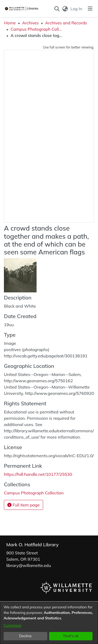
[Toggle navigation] (90, 9)
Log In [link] (77, 9)
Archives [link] (31, 23)
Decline (26, 636)
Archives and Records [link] (66, 23)
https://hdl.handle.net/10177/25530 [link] (38, 474)
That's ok (71, 636)
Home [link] (10, 23)
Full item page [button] (24, 505)
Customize (13, 625)
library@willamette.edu (29, 565)
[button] (57, 9)
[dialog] (49, 623)
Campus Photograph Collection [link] (37, 29)
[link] (34, 493)
